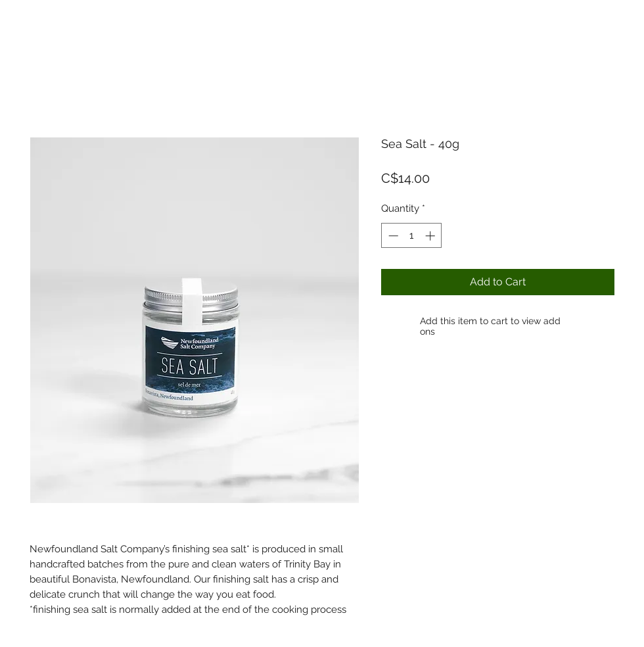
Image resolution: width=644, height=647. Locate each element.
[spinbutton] (412, 236)
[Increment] (431, 236)
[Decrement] (392, 236)
